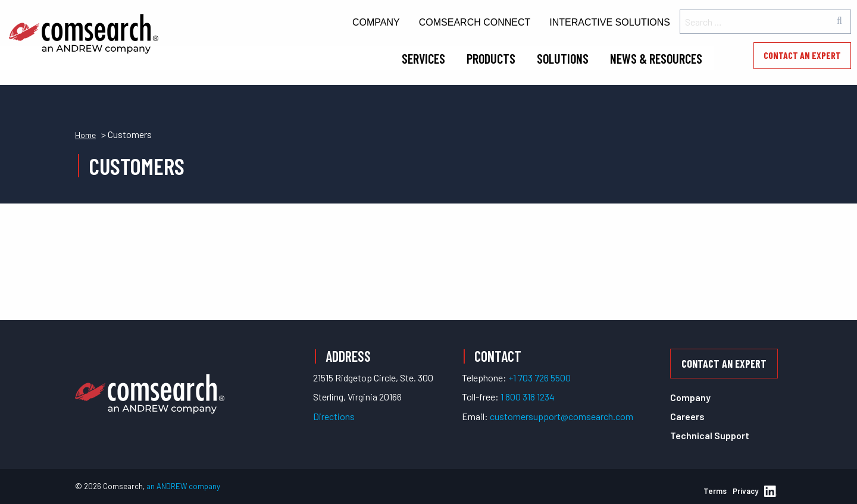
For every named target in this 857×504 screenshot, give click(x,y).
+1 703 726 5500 (539, 378)
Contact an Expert (802, 55)
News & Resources (656, 58)
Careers (687, 416)
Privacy (745, 491)
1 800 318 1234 (528, 397)
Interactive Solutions (610, 22)
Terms (715, 491)
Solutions (563, 58)
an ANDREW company (183, 486)
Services (423, 58)
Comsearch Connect (475, 22)
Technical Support (710, 435)
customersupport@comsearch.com (562, 416)
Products (491, 58)
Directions (334, 416)
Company (376, 22)
